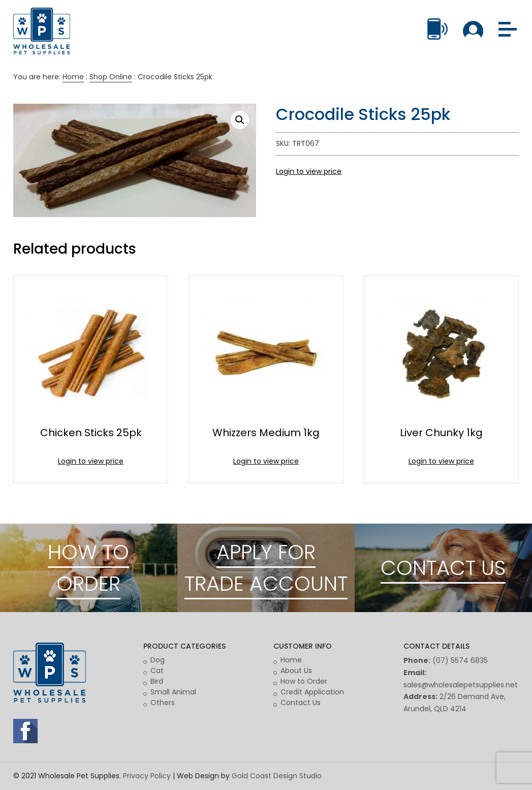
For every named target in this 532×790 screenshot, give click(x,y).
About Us (296, 671)
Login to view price (309, 171)
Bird (157, 681)
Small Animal (173, 692)
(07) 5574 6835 (460, 660)
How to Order (304, 681)
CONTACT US (443, 568)
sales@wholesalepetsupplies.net (461, 685)
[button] (240, 120)
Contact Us (301, 703)
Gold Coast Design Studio (277, 776)
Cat (157, 671)
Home (73, 77)
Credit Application (312, 692)
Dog (158, 660)
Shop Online (111, 77)
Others (163, 703)
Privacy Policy (147, 776)
